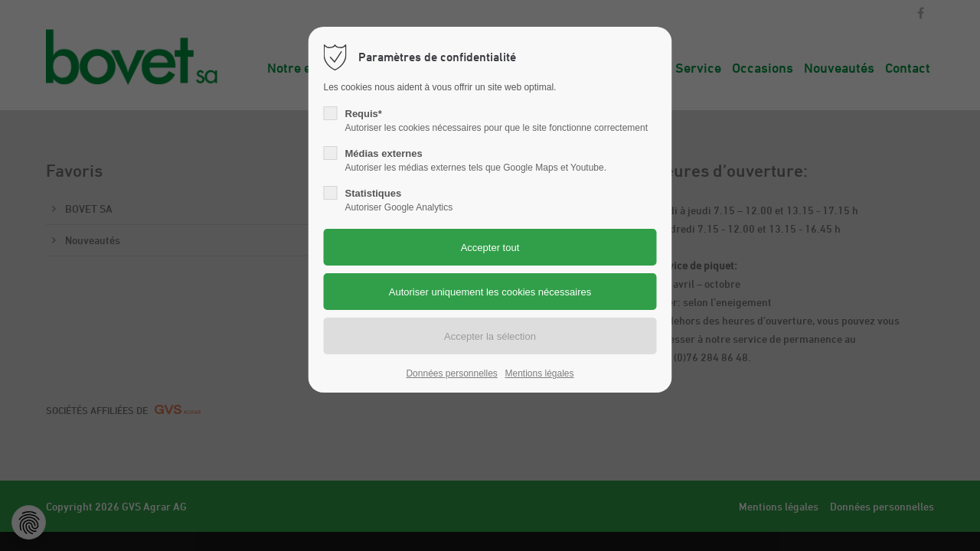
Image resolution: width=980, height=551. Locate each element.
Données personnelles (451, 373)
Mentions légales (539, 373)
